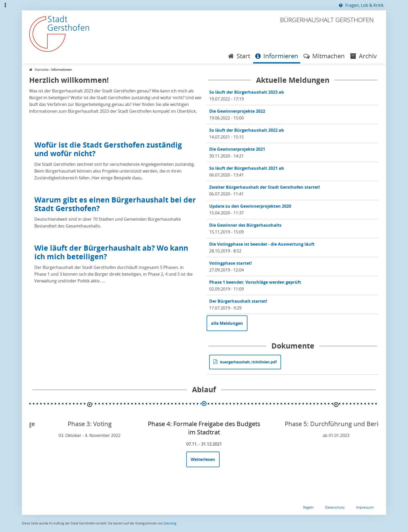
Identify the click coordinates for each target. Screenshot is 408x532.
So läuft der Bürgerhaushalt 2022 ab (247, 130)
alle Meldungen (227, 323)
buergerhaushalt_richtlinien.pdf (248, 362)
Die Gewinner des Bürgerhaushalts (245, 225)
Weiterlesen (205, 462)
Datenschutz (335, 507)
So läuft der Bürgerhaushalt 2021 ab (247, 168)
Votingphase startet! (231, 263)
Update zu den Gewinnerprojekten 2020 (250, 206)
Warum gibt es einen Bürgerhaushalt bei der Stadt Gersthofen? (115, 204)
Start (243, 56)
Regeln (308, 507)
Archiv (368, 56)
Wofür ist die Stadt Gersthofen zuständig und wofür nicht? (108, 149)
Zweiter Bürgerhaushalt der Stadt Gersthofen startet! (265, 187)
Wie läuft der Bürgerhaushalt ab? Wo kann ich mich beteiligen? (111, 252)
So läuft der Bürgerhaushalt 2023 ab (247, 92)
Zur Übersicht (0, 5)
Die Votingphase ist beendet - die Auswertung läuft (262, 244)
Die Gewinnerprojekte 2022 (237, 111)
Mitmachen (329, 56)
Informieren (281, 56)
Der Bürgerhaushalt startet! (238, 301)
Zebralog (170, 523)
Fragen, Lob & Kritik (364, 5)
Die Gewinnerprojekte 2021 (237, 149)
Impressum (365, 507)
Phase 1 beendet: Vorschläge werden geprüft (255, 282)
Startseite (42, 70)
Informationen (62, 70)
